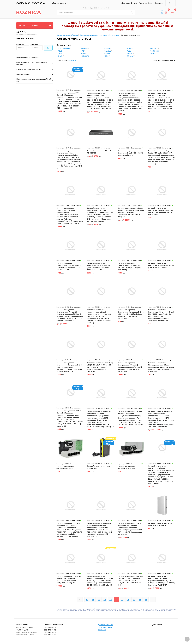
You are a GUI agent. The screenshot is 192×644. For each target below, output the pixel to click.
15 (105, 600)
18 (122, 600)
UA (162, 10)
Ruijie (129, 51)
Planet (129, 48)
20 (134, 600)
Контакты (159, 3)
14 (99, 600)
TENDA (130, 53)
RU (162, 13)
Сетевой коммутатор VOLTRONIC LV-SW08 (126, 468)
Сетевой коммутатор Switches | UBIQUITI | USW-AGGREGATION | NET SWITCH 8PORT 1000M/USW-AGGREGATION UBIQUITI (131, 212)
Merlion (107, 48)
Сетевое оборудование (110, 35)
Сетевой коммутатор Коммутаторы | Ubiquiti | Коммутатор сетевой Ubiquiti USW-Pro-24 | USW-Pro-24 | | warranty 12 (130, 367)
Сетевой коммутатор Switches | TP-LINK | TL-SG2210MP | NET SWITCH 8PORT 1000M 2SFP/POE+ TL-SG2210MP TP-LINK (130, 581)
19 (128, 600)
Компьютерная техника (89, 35)
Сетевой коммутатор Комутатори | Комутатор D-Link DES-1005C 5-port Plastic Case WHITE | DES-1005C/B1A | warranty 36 (130, 314)
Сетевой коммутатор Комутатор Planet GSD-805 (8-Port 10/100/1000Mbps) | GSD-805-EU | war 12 (161, 211)
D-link (60, 56)
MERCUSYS (85, 56)
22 (146, 600)
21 (140, 600)
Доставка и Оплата (129, 3)
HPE (82, 51)
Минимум (20, 44)
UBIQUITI (154, 48)
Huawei (84, 53)
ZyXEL (153, 53)
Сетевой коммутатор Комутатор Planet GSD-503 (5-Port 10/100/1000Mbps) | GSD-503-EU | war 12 (69, 267)
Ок (48, 48)
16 (111, 600)
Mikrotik (107, 53)
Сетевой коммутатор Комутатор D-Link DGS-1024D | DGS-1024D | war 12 (130, 153)
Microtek (107, 51)
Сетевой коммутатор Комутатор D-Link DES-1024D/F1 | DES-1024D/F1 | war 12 (161, 265)
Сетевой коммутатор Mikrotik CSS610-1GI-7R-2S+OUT (160, 524)
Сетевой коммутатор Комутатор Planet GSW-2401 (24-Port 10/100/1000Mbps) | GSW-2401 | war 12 (99, 267)
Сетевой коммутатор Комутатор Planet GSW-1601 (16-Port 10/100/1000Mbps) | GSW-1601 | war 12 (129, 267)
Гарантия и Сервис (146, 3)
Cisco (60, 53)
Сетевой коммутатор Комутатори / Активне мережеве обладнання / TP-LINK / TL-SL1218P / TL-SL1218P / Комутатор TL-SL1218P (162, 581)
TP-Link (130, 56)
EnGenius (84, 48)
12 (87, 600)
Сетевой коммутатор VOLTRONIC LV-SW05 (65, 468)
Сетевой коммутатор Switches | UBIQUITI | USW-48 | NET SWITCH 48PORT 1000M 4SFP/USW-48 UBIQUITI (69, 579)
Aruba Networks (64, 48)
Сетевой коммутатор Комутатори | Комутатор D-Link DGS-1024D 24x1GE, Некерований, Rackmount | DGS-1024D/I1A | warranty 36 (69, 367)
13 (93, 600)
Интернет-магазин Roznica (67, 35)
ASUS (60, 51)
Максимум (34, 44)
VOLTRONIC (155, 51)
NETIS (106, 56)
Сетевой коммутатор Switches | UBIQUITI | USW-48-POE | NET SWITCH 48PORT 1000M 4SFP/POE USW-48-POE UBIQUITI (100, 367)
